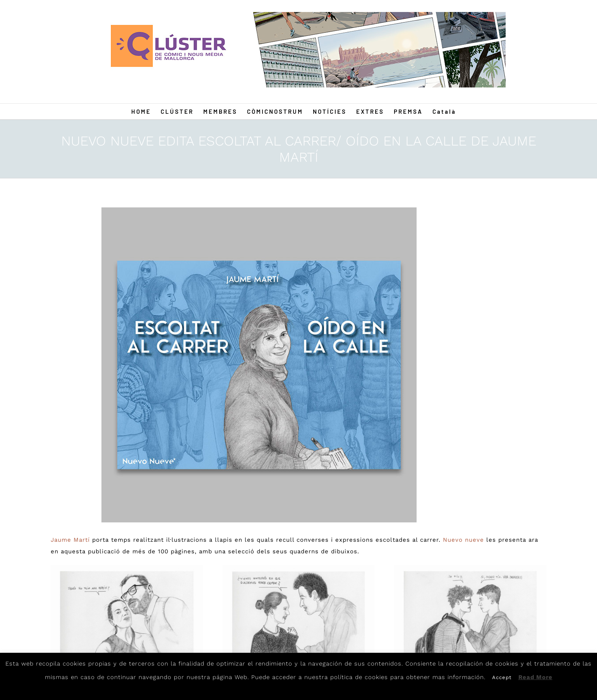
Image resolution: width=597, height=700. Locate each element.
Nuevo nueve (463, 540)
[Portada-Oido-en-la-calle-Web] (259, 365)
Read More (535, 677)
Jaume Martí (70, 540)
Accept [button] (502, 677)
